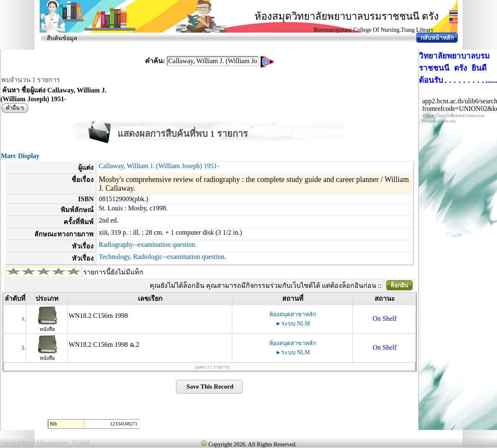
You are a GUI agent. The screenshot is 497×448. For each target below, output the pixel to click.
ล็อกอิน (399, 285)
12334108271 (124, 424)
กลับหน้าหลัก (437, 38)
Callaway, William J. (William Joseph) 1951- (159, 166)
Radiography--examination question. (148, 244)
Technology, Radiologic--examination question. (162, 257)
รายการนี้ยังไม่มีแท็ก (113, 272)
